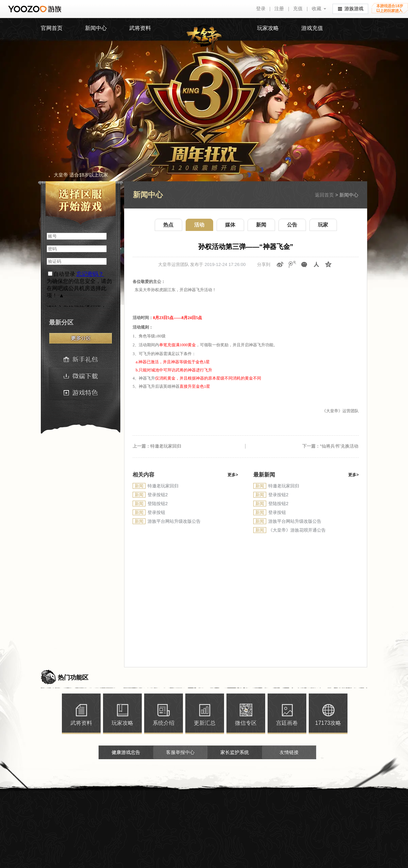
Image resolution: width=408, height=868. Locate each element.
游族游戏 (351, 8)
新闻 (261, 225)
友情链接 (289, 752)
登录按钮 (156, 512)
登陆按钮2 (158, 504)
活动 (199, 225)
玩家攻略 (268, 28)
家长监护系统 (235, 752)
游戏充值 (312, 28)
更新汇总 (205, 723)
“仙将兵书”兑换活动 (339, 446)
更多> (233, 475)
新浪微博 (280, 264)
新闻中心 (96, 28)
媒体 (230, 225)
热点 (168, 225)
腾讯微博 (292, 264)
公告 (292, 225)
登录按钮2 (158, 495)
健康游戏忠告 (126, 752)
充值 (298, 9)
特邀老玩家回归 (166, 446)
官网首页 (52, 28)
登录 (261, 9)
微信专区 (246, 723)
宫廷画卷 (287, 723)
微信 (304, 264)
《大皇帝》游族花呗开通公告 (297, 530)
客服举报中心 (180, 752)
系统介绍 (164, 723)
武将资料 (140, 28)
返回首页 (324, 195)
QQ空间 (328, 264)
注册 (279, 9)
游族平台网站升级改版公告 (174, 521)
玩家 (323, 225)
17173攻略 (328, 723)
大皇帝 (204, 38)
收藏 (317, 9)
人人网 (317, 264)
